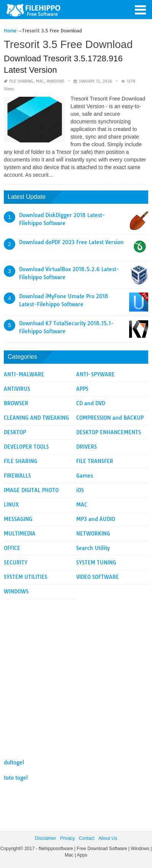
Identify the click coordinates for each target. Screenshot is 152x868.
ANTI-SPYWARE (95, 374)
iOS (80, 490)
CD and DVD (91, 403)
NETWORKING (93, 534)
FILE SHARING (21, 81)
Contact (87, 838)
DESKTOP (15, 432)
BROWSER (16, 403)
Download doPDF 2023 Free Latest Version (71, 242)
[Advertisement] (76, 675)
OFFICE (12, 548)
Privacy (67, 838)
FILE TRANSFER (95, 461)
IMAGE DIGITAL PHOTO (31, 490)
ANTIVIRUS (17, 389)
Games (85, 476)
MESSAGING (18, 519)
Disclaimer (45, 838)
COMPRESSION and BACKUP (110, 418)
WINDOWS (55, 81)
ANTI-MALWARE (24, 374)
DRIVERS (86, 447)
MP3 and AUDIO (96, 519)
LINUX (11, 505)
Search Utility (93, 548)
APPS (82, 389)
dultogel (14, 762)
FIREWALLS (17, 476)
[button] (141, 9)
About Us (108, 838)
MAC (40, 81)
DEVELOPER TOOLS (26, 447)
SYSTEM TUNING (96, 563)
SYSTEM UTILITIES (26, 577)
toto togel (16, 778)
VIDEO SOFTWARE (98, 577)
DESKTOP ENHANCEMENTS (109, 432)
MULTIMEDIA (20, 534)
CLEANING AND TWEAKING (36, 418)
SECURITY (16, 563)
